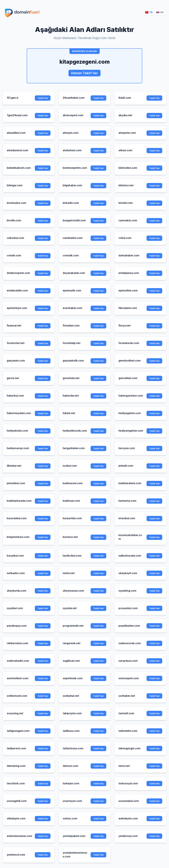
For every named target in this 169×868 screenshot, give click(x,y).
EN (160, 12)
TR (149, 12)
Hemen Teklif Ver (84, 73)
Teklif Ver (43, 98)
